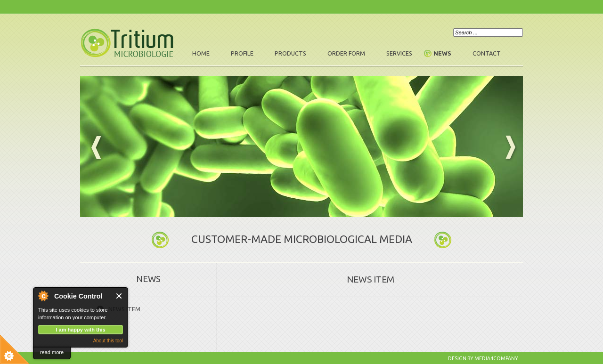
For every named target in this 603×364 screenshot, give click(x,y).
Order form (346, 53)
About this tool (108, 341)
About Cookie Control (43, 296)
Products (290, 53)
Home (201, 53)
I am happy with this (80, 330)
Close (119, 296)
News (442, 53)
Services (399, 53)
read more (52, 352)
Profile (242, 53)
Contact (487, 53)
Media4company (496, 358)
